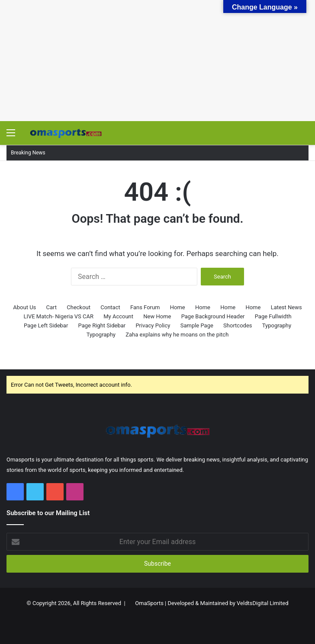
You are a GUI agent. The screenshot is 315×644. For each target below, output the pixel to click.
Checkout (79, 307)
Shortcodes (238, 325)
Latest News (286, 307)
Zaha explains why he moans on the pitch (177, 335)
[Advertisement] (157, 61)
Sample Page (197, 325)
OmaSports (149, 603)
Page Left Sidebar (46, 325)
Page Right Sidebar (102, 325)
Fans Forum (145, 307)
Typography (277, 325)
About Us (24, 307)
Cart (52, 307)
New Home (157, 316)
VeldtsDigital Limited (262, 603)
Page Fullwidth (273, 316)
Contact (110, 307)
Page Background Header (213, 316)
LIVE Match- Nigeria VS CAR (58, 316)
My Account (118, 316)
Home (178, 307)
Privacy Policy (153, 325)
